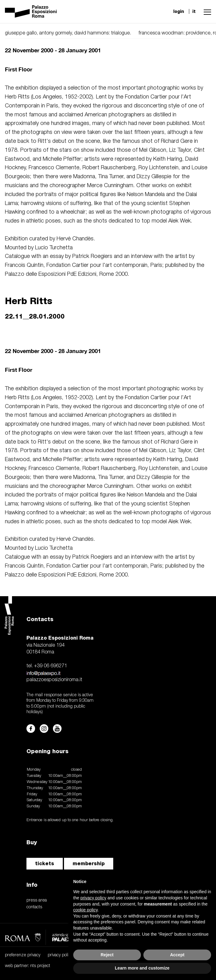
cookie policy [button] (85, 910)
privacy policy (60, 955)
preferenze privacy (23, 955)
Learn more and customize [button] (142, 968)
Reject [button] (107, 955)
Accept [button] (177, 955)
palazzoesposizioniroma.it (54, 680)
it (194, 11)
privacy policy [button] (93, 898)
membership (89, 864)
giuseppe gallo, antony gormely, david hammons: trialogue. (68, 33)
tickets (45, 864)
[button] (206, 11)
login (179, 11)
